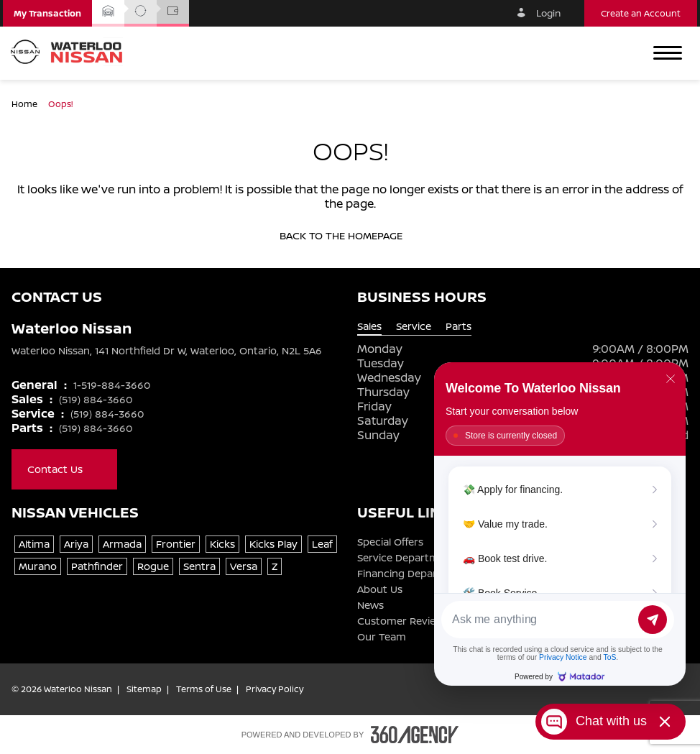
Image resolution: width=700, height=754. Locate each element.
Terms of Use (204, 689)
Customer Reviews (403, 621)
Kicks (222, 544)
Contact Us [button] (64, 469)
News (370, 605)
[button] (47, 13)
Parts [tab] (459, 326)
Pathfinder (97, 566)
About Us (380, 589)
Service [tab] (414, 326)
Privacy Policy (275, 689)
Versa (244, 566)
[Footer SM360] (415, 735)
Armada (122, 544)
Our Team (382, 637)
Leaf (322, 544)
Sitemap (144, 689)
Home (26, 104)
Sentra (199, 566)
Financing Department (413, 574)
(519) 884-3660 (96, 399)
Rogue (153, 566)
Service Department (406, 558)
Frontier (176, 544)
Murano (38, 566)
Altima (34, 544)
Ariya (76, 544)
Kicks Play (273, 544)
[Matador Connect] (560, 524)
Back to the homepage (350, 236)
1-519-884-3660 (112, 385)
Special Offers (390, 542)
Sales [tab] (369, 326)
